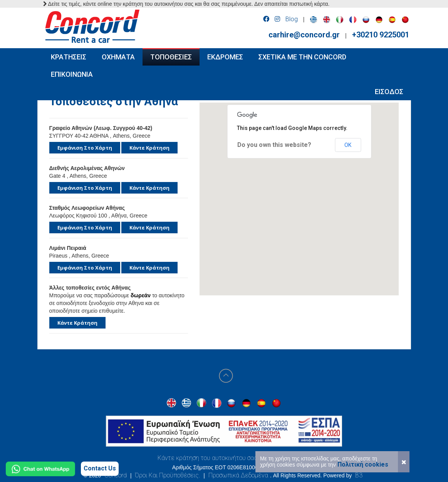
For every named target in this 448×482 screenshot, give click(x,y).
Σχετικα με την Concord (302, 57)
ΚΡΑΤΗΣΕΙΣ (69, 57)
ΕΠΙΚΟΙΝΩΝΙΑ (72, 74)
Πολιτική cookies (363, 464)
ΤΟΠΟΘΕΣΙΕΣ (171, 57)
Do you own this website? (274, 145)
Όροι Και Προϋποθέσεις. (167, 475)
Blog (292, 19)
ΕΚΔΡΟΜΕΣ (225, 57)
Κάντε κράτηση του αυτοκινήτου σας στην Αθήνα (224, 458)
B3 (359, 475)
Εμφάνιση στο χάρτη (85, 148)
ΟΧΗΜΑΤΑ (118, 57)
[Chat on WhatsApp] (40, 469)
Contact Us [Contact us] (100, 468)
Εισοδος (389, 92)
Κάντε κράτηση (149, 148)
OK (348, 145)
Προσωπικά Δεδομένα (238, 475)
